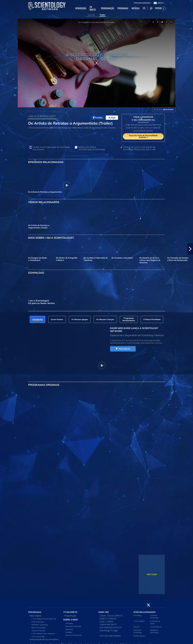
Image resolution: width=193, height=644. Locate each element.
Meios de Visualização (73, 626)
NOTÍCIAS (136, 8)
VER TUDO (152, 574)
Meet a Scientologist (38, 628)
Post (112, 118)
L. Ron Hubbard (139, 621)
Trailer (102, 15)
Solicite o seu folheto (92, 148)
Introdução (69, 623)
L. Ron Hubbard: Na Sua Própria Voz (44, 619)
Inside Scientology (38, 622)
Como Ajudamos (156, 627)
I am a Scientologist (38, 636)
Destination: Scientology (40, 625)
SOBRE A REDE (71, 620)
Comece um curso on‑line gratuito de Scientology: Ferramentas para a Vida (139, 148)
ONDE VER (104, 612)
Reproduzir (123, 349)
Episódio (91, 15)
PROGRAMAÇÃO (108, 8)
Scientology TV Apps (109, 630)
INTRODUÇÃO (81, 8)
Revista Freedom (139, 636)
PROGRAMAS (123, 8)
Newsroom (69, 629)
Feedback (69, 632)
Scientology (138, 615)
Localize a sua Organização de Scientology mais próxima (51, 148)
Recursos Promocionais (74, 635)
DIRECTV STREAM (108, 619)
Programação (70, 616)
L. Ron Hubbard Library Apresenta (43, 634)
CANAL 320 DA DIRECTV (111, 616)
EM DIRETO (93, 8)
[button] (190, 249)
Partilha (98, 118)
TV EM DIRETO (70, 612)
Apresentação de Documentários (44, 639)
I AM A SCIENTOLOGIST (42, 116)
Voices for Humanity (38, 631)
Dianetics (137, 627)
